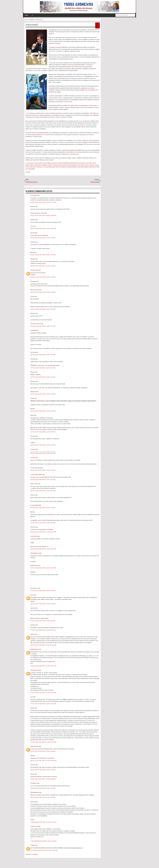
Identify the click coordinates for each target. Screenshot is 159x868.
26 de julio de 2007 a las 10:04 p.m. (44, 532)
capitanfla (33, 330)
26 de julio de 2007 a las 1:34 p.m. (43, 255)
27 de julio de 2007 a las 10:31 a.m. (44, 645)
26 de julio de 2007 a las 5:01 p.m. (43, 368)
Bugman (33, 372)
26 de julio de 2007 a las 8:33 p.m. (43, 491)
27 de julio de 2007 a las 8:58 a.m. (43, 630)
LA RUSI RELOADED (36, 475)
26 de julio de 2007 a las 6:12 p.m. (43, 411)
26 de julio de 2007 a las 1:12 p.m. (43, 238)
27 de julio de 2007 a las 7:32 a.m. (43, 604)
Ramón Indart (34, 484)
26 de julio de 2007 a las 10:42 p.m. (44, 549)
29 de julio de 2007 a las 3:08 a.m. (43, 779)
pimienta (33, 634)
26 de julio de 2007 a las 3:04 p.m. (43, 277)
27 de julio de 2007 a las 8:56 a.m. (43, 621)
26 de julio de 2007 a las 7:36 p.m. (43, 480)
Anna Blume (34, 536)
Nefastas (33, 259)
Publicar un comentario (32, 854)
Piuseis (33, 296)
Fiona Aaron (34, 195)
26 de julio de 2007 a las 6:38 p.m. (43, 432)
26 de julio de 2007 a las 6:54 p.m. (43, 470)
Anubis (33, 398)
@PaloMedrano (35, 553)
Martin (32, 415)
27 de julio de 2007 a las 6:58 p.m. (43, 751)
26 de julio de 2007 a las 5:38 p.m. (43, 394)
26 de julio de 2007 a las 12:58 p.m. (44, 229)
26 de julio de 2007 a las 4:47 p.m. (43, 355)
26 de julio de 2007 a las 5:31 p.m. (43, 377)
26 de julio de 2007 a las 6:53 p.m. (43, 453)
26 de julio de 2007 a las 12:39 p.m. (44, 215)
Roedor (33, 708)
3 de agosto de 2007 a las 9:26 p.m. (44, 841)
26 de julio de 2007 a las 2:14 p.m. (43, 266)
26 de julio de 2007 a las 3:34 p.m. (43, 292)
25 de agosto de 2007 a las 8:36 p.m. (44, 850)
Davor (32, 595)
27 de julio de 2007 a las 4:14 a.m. (43, 591)
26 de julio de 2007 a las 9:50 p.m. (43, 523)
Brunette (33, 233)
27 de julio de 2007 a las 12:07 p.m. (44, 704)
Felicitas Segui (35, 270)
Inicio (26, 15)
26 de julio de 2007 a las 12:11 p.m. (44, 202)
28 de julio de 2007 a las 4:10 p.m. (43, 770)
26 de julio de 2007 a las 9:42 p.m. (43, 508)
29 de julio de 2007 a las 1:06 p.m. (43, 788)
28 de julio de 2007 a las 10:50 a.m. (44, 761)
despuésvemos (35, 670)
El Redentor (34, 783)
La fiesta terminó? (32, 25)
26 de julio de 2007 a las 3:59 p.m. (43, 309)
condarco (33, 449)
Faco (32, 697)
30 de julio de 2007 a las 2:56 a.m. (43, 797)
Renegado (33, 281)
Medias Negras (35, 649)
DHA (32, 572)
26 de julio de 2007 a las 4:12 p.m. (43, 326)
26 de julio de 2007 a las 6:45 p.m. (43, 445)
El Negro (33, 845)
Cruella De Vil (34, 826)
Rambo (33, 774)
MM (32, 512)
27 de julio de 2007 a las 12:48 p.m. (44, 742)
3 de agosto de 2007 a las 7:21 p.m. (44, 822)
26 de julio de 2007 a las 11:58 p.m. (44, 568)
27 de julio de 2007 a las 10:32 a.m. (44, 693)
